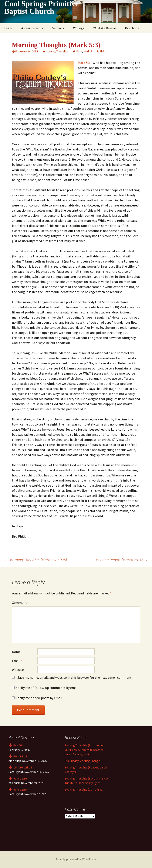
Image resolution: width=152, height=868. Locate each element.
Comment (20, 603)
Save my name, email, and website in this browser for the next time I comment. (75, 677)
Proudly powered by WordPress (76, 859)
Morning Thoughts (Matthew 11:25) (36, 560)
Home (8, 28)
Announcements (32, 28)
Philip (103, 51)
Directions (132, 28)
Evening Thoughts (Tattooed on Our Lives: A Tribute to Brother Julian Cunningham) (85, 750)
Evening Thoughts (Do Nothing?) (85, 789)
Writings (79, 28)
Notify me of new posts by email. (39, 698)
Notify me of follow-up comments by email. (47, 688)
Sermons (58, 28)
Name (17, 652)
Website (18, 670)
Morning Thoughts (57, 51)
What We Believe (105, 28)
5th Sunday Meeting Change (82, 761)
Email (17, 661)
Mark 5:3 (84, 63)
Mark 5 (88, 51)
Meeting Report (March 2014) (122, 560)
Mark (79, 51)
